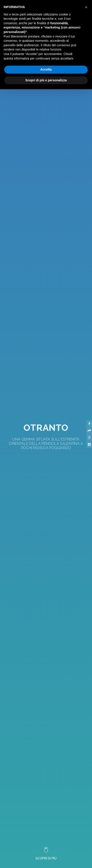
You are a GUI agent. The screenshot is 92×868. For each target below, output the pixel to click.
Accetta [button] (46, 69)
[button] (41, 694)
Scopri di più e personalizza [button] (46, 80)
